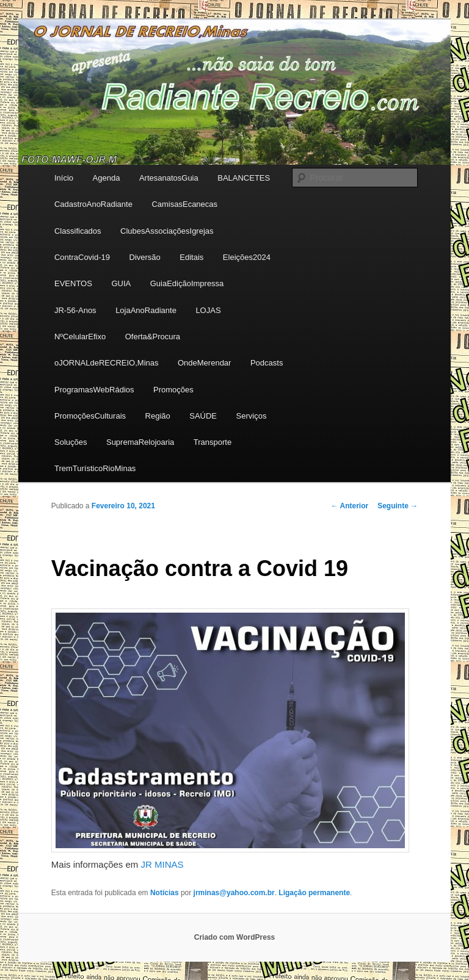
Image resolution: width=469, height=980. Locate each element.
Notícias (165, 893)
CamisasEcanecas (184, 204)
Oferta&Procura (153, 337)
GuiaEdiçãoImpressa (187, 283)
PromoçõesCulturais (90, 416)
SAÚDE (203, 416)
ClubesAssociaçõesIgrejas (167, 231)
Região (158, 416)
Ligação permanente (314, 893)
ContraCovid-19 (82, 257)
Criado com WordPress (234, 937)
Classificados (78, 231)
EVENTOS (73, 283)
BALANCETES (244, 178)
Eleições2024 (247, 257)
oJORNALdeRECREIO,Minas (107, 363)
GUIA (121, 283)
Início (64, 178)
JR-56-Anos (75, 310)
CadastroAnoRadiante (93, 204)
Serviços (252, 416)
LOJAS (208, 310)
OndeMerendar (204, 363)
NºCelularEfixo (80, 337)
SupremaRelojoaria (140, 442)
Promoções (173, 390)
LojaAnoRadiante (146, 310)
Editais (191, 257)
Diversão (145, 257)
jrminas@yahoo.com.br (234, 893)
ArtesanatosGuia (169, 178)
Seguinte (398, 506)
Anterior (350, 506)
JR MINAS (162, 864)
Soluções (71, 442)
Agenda (107, 178)
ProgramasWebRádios (94, 390)
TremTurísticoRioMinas (95, 468)
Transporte (213, 442)
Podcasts (267, 363)
